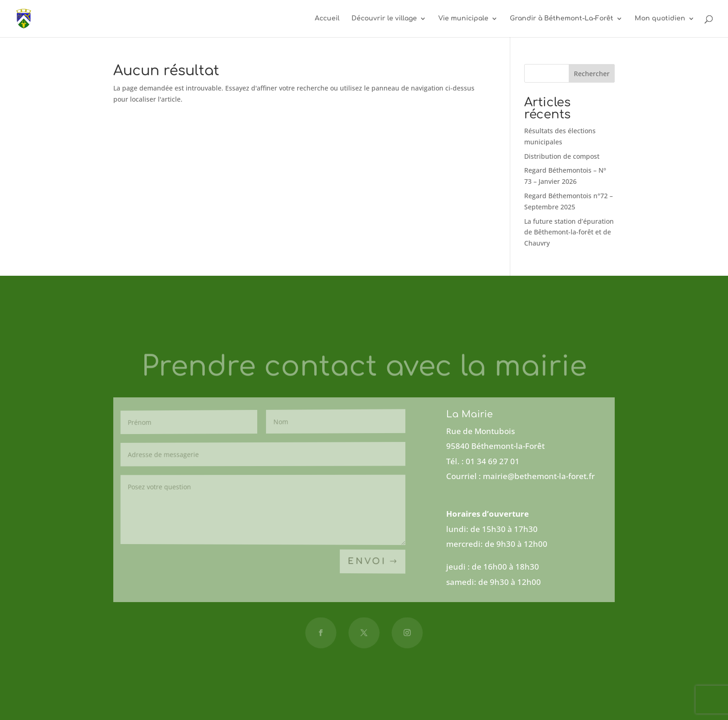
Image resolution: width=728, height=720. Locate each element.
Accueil (327, 19)
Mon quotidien (660, 19)
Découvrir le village (384, 19)
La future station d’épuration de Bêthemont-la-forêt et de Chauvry (569, 232)
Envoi (367, 562)
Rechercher (592, 74)
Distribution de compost (562, 156)
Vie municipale (463, 19)
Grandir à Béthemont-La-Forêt (562, 19)
